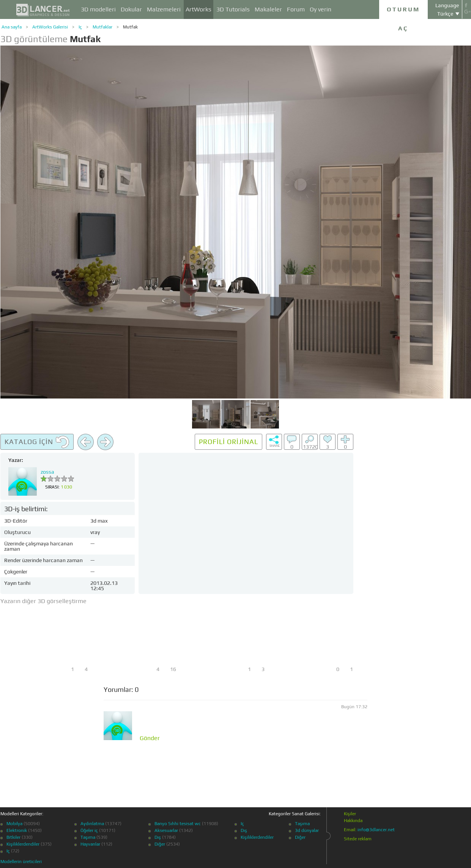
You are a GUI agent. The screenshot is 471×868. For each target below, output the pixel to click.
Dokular (131, 9)
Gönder (150, 738)
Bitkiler (13, 837)
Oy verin (321, 9)
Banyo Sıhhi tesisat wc (178, 824)
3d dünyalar (307, 830)
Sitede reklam (358, 839)
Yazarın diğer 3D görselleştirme (43, 601)
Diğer (160, 844)
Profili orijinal (228, 442)
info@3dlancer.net (376, 830)
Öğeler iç (89, 830)
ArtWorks (198, 9)
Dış (158, 837)
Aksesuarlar (166, 830)
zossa (47, 472)
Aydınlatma (92, 824)
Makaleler (268, 9)
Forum (296, 9)
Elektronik (17, 830)
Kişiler (350, 814)
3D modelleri (98, 9)
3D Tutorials (233, 9)
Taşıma (88, 837)
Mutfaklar (102, 27)
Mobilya (14, 824)
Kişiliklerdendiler (23, 844)
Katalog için (37, 442)
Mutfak (130, 27)
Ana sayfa (12, 27)
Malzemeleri (164, 9)
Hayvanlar (90, 844)
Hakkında (353, 821)
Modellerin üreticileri (21, 862)
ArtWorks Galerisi (50, 27)
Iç (80, 27)
